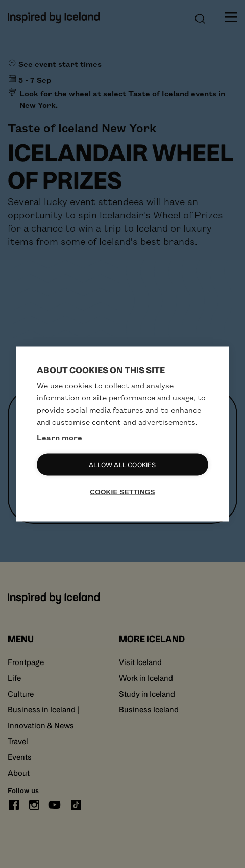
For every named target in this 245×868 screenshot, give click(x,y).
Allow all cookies (122, 465)
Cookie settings (122, 492)
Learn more (59, 437)
